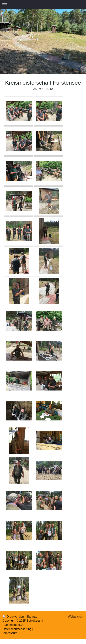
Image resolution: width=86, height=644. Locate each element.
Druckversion (14, 617)
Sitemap (32, 617)
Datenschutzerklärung (17, 629)
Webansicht (76, 617)
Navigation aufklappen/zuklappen (43, 5)
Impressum (10, 633)
